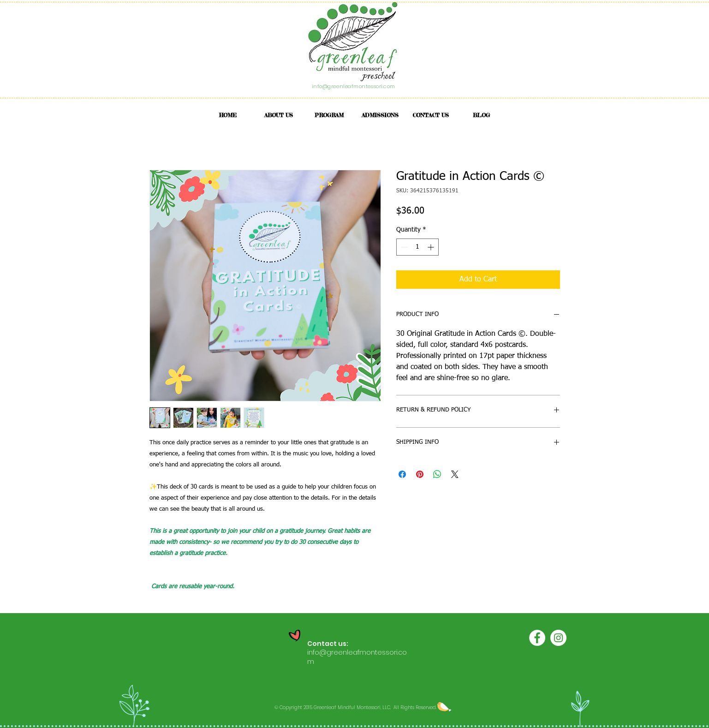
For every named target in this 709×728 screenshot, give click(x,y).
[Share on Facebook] (402, 474)
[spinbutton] (417, 247)
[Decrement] (403, 247)
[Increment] (432, 247)
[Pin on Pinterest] (420, 474)
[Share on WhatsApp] (437, 474)
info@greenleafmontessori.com (354, 86)
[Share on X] (455, 474)
